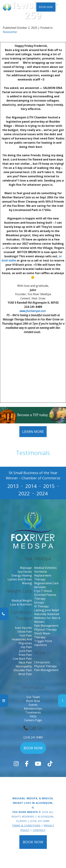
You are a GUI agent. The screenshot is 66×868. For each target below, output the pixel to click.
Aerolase (40, 587)
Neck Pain (25, 662)
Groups (39, 602)
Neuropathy (24, 666)
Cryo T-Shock (43, 591)
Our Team (33, 697)
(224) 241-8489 (33, 737)
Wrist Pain (25, 674)
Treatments (33, 712)
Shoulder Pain (23, 670)
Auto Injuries (23, 628)
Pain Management (46, 626)
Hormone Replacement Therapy (43, 575)
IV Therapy (41, 606)
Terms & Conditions (26, 825)
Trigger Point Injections (43, 643)
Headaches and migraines (22, 641)
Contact (39, 830)
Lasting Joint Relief (47, 610)
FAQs (33, 716)
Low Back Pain (22, 659)
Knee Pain (25, 655)
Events (33, 705)
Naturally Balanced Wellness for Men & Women (47, 618)
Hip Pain (26, 647)
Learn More (33, 432)
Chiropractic (42, 662)
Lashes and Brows (20, 579)
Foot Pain (26, 635)
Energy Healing (22, 575)
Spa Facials (25, 572)
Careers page (33, 720)
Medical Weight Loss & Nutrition (21, 602)
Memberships (33, 709)
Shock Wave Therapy (42, 635)
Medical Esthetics (45, 568)
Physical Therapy (45, 629)
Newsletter (10, 32)
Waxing (27, 583)
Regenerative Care (46, 583)
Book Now (46, 7)
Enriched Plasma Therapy (45, 597)
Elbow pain (25, 632)
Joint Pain (26, 651)
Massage (26, 568)
